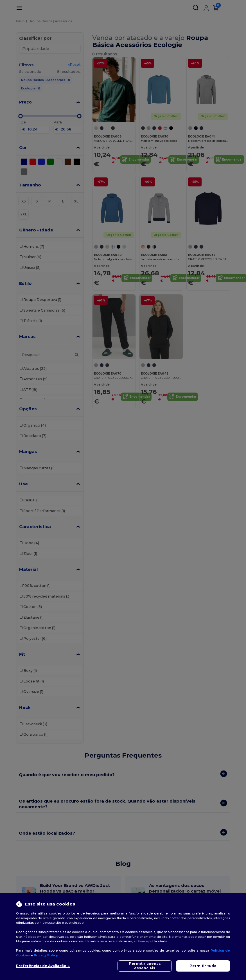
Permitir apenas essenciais (145, 966)
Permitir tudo (203, 966)
